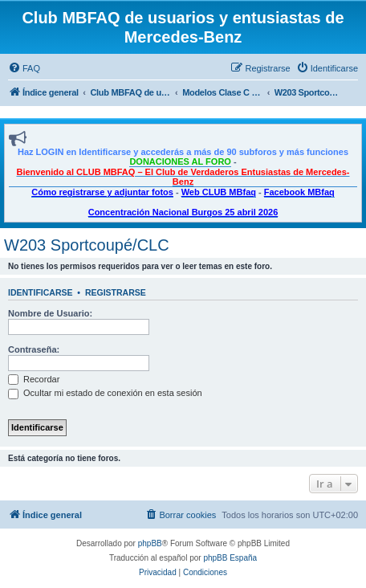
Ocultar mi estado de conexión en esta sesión (105, 393)
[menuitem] (24, 68)
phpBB (150, 543)
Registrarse (116, 292)
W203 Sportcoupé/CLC (87, 245)
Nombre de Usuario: (50, 313)
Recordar (34, 379)
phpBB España (230, 558)
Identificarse (41, 292)
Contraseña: (34, 349)
